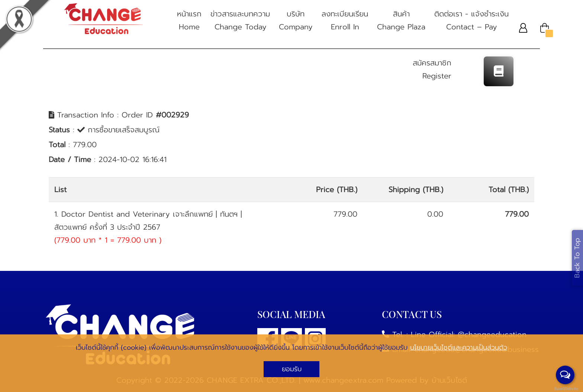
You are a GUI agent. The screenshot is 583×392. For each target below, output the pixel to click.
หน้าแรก (189, 21)
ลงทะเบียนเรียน (345, 21)
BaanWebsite (566, 389)
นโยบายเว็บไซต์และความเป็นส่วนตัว (459, 347)
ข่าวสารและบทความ (240, 21)
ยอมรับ (292, 369)
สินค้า (401, 21)
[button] (523, 28)
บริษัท (296, 21)
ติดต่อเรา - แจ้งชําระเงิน (471, 21)
